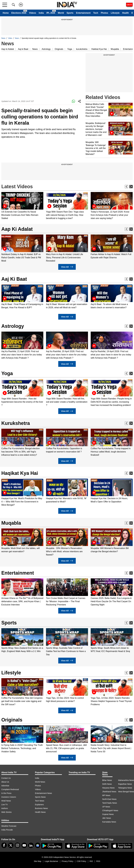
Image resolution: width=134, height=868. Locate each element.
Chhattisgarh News (110, 810)
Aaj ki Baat (23, 49)
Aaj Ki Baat (14, 279)
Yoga (70, 49)
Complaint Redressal (10, 789)
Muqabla (115, 49)
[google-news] (38, 845)
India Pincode (7, 830)
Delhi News (107, 784)
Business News (41, 808)
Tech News (40, 801)
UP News (106, 807)
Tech (96, 13)
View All (67, 267)
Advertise (5, 786)
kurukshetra (82, 49)
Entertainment (83, 13)
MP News (106, 795)
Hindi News (6, 801)
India (41, 13)
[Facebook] (4, 845)
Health (125, 13)
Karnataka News (109, 822)
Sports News (40, 797)
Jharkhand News (109, 792)
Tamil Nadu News (110, 803)
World (61, 13)
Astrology (46, 49)
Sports (70, 13)
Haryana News (108, 788)
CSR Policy (81, 861)
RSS (98, 861)
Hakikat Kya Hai (99, 49)
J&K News (107, 818)
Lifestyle (115, 13)
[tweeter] (11, 845)
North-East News (109, 799)
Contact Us (6, 778)
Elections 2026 (19, 13)
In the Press (6, 793)
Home (6, 13)
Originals (59, 49)
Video (10, 38)
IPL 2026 (51, 13)
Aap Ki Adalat (17, 229)
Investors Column (9, 797)
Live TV (5, 805)
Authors (5, 808)
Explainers (39, 805)
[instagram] (17, 845)
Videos (33, 13)
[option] (22, 206)
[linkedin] (31, 845)
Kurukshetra (16, 423)
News (3, 38)
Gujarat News (108, 814)
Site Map (37, 861)
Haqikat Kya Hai (20, 473)
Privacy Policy (67, 861)
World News (40, 782)
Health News (40, 812)
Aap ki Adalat (8, 49)
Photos (104, 13)
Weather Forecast (9, 826)
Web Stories (6, 812)
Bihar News (107, 780)
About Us (5, 782)
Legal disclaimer (51, 861)
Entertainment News (43, 793)
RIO (91, 861)
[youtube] (24, 845)
